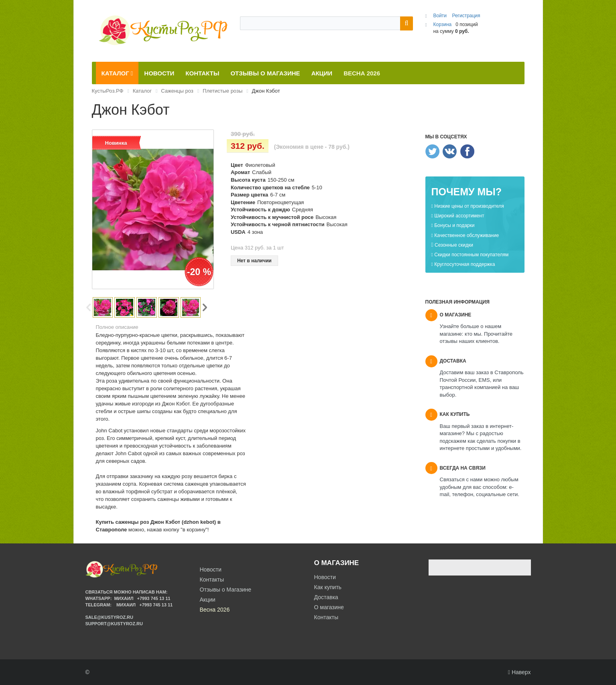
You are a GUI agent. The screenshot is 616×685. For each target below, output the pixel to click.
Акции (208, 600)
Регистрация (466, 16)
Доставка (326, 597)
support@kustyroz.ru (114, 624)
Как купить (328, 587)
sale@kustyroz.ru (110, 617)
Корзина (442, 24)
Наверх (519, 672)
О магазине (329, 607)
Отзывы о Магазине (226, 590)
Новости (325, 577)
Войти (440, 16)
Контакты (326, 617)
